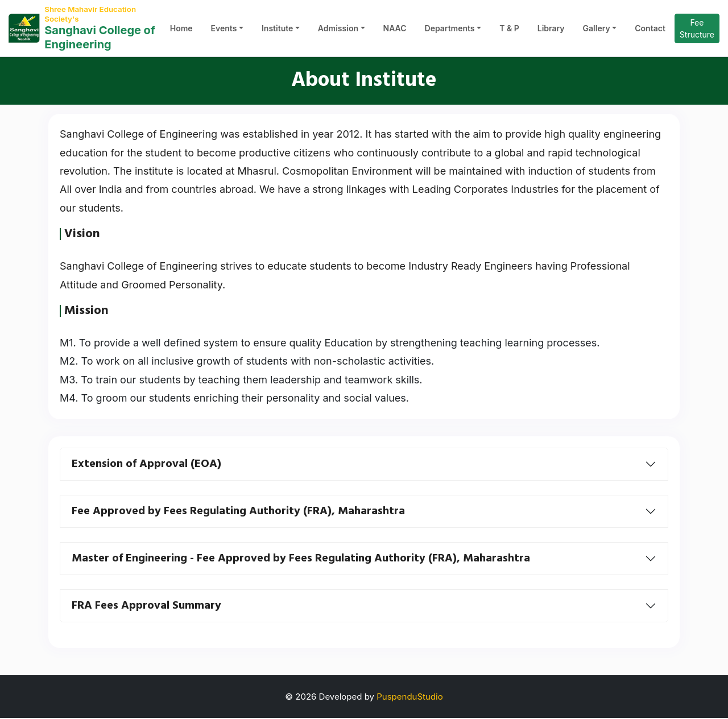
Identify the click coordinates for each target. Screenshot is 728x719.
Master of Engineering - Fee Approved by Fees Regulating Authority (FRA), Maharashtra (301, 560)
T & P (509, 30)
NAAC (395, 30)
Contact (650, 30)
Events (224, 30)
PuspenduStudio (409, 698)
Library (551, 30)
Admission (338, 30)
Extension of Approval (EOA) (146, 465)
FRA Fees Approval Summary (146, 607)
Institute (277, 30)
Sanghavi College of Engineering (100, 40)
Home (181, 30)
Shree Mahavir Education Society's (95, 15)
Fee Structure (697, 30)
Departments (450, 30)
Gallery (597, 30)
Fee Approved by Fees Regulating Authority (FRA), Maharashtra (238, 513)
